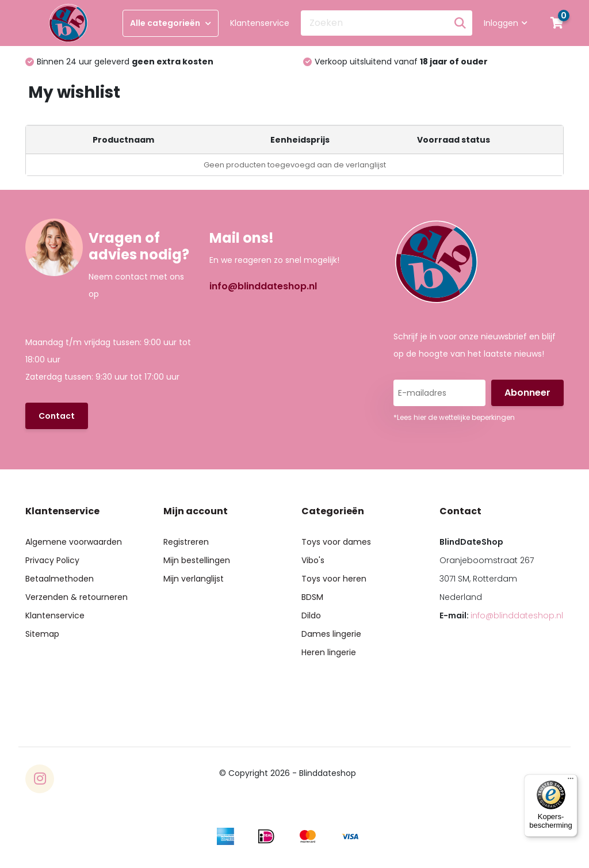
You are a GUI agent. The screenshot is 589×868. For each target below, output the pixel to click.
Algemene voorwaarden (74, 542)
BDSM (312, 597)
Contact (57, 416)
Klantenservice (260, 23)
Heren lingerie (329, 652)
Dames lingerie (331, 634)
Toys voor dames (336, 542)
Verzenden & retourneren (77, 597)
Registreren (186, 542)
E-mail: (501, 615)
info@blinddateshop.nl (263, 286)
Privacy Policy (52, 560)
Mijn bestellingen (197, 560)
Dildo (311, 615)
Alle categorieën (171, 23)
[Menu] (571, 781)
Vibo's (313, 560)
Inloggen (506, 23)
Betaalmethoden (60, 579)
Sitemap (42, 634)
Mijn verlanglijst (194, 579)
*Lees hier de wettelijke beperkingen (454, 417)
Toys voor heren (334, 579)
